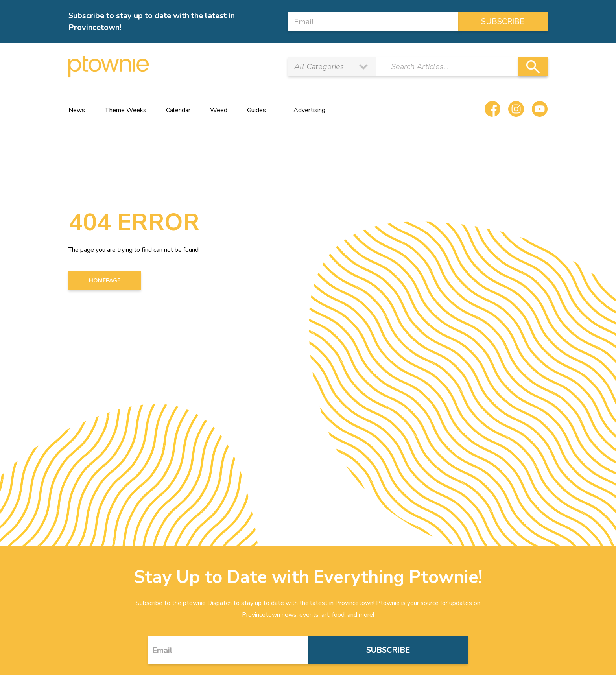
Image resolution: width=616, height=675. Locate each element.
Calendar (178, 110)
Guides (256, 110)
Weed (219, 110)
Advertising (309, 110)
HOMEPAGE (105, 281)
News (77, 110)
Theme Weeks (125, 110)
